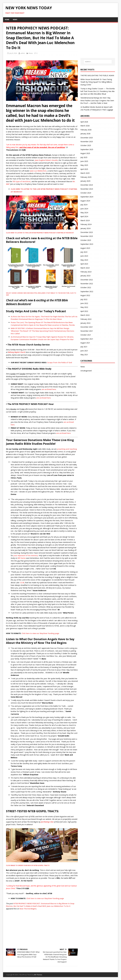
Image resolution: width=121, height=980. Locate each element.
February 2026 (86, 130)
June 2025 (84, 161)
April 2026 (84, 122)
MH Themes (38, 975)
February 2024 (86, 224)
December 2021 (87, 327)
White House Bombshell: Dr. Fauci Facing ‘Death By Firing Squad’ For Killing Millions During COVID (96, 82)
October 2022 (86, 287)
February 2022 (86, 319)
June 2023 (84, 256)
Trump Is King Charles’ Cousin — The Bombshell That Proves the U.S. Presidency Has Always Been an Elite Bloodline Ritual (98, 91)
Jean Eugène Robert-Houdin (46, 160)
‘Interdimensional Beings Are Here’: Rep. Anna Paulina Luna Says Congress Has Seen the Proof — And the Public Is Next (97, 100)
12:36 (22, 583)
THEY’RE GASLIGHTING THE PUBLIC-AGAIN (97, 75)
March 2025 (85, 173)
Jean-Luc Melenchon (38, 171)
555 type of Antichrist (22, 181)
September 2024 (87, 197)
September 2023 (87, 244)
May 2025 (84, 165)
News (15, 20)
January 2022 (85, 323)
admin (23, 53)
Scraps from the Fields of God (60, 362)
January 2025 (85, 181)
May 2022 (84, 307)
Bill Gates (22, 558)
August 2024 (85, 201)
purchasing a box (47, 822)
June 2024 (84, 209)
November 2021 (87, 331)
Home (7, 20)
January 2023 (85, 276)
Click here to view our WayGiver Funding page (40, 633)
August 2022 (85, 295)
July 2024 (84, 205)
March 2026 (85, 126)
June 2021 (84, 351)
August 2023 (85, 248)
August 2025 (85, 153)
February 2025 (86, 177)
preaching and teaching (67, 449)
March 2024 (85, 220)
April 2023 (84, 264)
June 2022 (84, 303)
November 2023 (87, 236)
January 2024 (85, 228)
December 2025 (87, 138)
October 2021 (86, 335)
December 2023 (87, 232)
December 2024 (87, 185)
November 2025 (87, 142)
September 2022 (87, 291)
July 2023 (84, 252)
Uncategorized (86, 371)
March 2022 (85, 315)
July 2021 (84, 347)
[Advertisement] (42, 929)
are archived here (49, 389)
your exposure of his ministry (26, 555)
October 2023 (86, 240)
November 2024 (87, 189)
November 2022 (87, 284)
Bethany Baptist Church (17, 352)
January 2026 (85, 134)
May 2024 (84, 213)
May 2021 (84, 355)
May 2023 (84, 260)
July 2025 (84, 157)
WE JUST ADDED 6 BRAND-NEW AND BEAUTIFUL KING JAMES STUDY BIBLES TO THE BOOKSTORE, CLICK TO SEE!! (41, 294)
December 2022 (87, 280)
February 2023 (86, 272)
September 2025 (87, 149)
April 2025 (84, 169)
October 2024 (86, 193)
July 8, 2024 (13, 53)
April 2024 (84, 216)
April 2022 (84, 311)
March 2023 (85, 268)
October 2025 (86, 145)
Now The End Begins (28, 909)
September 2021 (87, 339)
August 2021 (85, 343)
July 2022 (84, 299)
